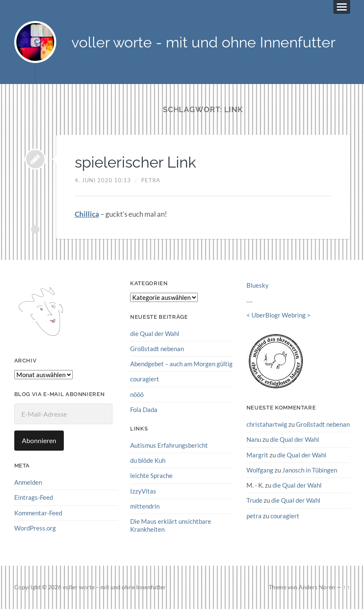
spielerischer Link (135, 162)
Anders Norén (317, 587)
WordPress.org (35, 528)
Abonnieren (39, 440)
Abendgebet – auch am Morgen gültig (181, 364)
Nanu (254, 439)
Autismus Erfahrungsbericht (169, 445)
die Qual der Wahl (155, 333)
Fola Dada (144, 409)
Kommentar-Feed (38, 513)
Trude (254, 500)
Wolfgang (260, 470)
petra (151, 180)
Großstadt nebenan (157, 349)
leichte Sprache (151, 475)
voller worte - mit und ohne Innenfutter (203, 42)
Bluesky (258, 285)
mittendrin (145, 506)
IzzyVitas (143, 491)
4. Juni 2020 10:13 (103, 180)
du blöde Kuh (148, 460)
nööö (137, 394)
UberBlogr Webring (279, 315)
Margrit (257, 455)
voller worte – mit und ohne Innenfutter (114, 587)
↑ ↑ (347, 587)
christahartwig (267, 424)
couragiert (145, 379)
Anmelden (28, 482)
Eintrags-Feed (34, 497)
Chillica (87, 214)
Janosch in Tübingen (310, 470)
